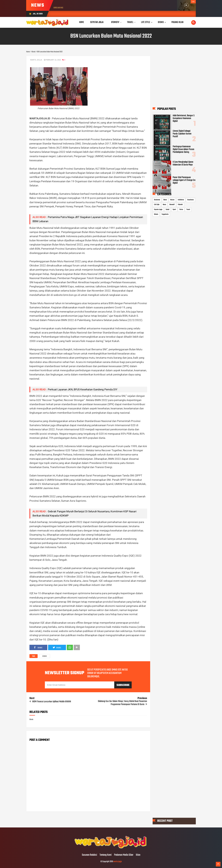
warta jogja (118, 862)
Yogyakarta (165, 214)
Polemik (180, 205)
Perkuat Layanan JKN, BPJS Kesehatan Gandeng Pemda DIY (83, 389)
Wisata (156, 214)
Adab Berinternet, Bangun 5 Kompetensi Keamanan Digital (184, 118)
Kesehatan (191, 200)
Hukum (172, 200)
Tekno (181, 210)
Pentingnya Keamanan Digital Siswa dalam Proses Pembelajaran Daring (183, 149)
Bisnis (45, 656)
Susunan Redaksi (89, 855)
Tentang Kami (106, 855)
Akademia (157, 200)
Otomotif (172, 205)
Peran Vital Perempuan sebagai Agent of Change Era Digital (184, 180)
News (164, 205)
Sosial (168, 210)
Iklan (138, 855)
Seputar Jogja (158, 210)
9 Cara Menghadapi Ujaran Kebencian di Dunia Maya (183, 163)
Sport (174, 210)
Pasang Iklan (177, 22)
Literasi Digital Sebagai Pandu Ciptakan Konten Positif (182, 134)
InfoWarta (181, 200)
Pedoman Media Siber (124, 855)
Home (82, 22)
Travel (188, 210)
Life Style (157, 205)
